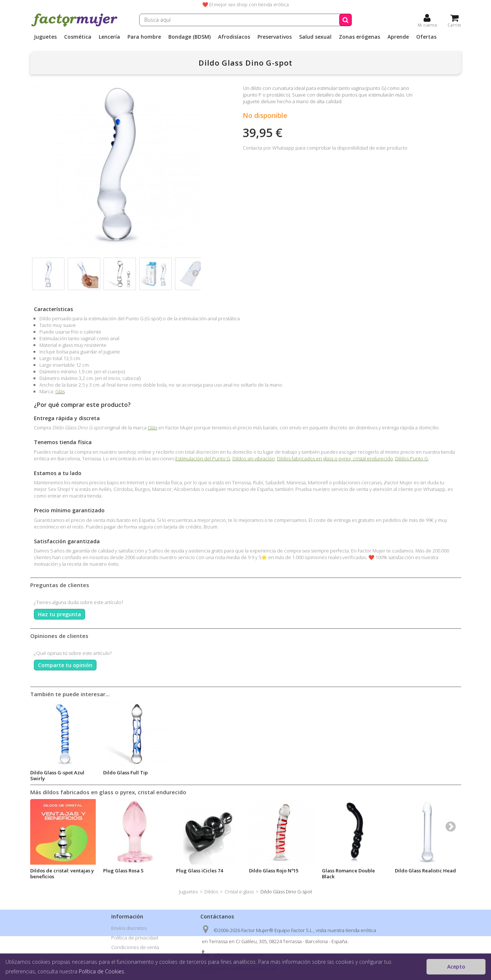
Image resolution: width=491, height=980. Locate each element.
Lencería (109, 37)
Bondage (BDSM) (190, 37)
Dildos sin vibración (254, 458)
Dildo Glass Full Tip (125, 773)
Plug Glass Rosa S (123, 871)
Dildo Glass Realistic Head (425, 871)
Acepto (456, 967)
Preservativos (275, 37)
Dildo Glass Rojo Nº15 (274, 871)
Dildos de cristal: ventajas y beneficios (62, 873)
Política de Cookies (101, 971)
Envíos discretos (129, 928)
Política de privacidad (135, 938)
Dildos (211, 892)
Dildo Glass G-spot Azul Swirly (57, 775)
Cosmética (78, 37)
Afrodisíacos (234, 37)
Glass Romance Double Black (348, 873)
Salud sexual (315, 37)
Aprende (398, 37)
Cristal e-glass (239, 892)
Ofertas (426, 37)
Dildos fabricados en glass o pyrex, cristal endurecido (335, 458)
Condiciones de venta (135, 947)
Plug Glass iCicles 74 (199, 871)
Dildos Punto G (412, 458)
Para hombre (144, 37)
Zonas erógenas (360, 37)
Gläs (60, 391)
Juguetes (45, 37)
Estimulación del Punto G (203, 458)
